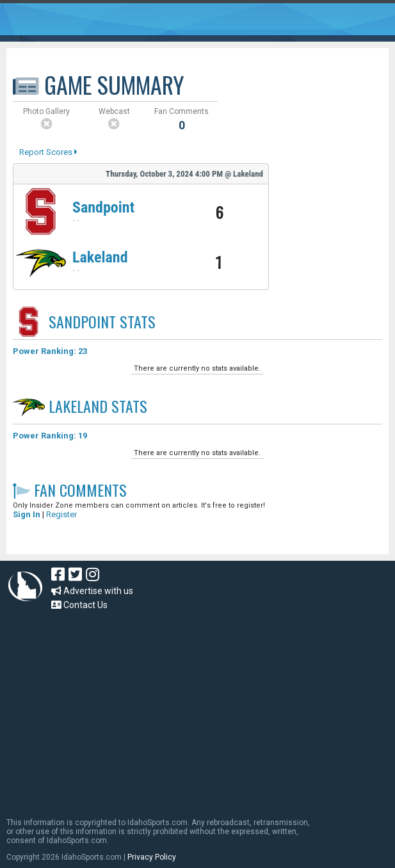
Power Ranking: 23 (50, 351)
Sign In (27, 514)
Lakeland (100, 257)
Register (61, 514)
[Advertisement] (201, 708)
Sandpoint (103, 207)
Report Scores (48, 152)
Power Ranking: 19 (50, 436)
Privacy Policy (152, 857)
